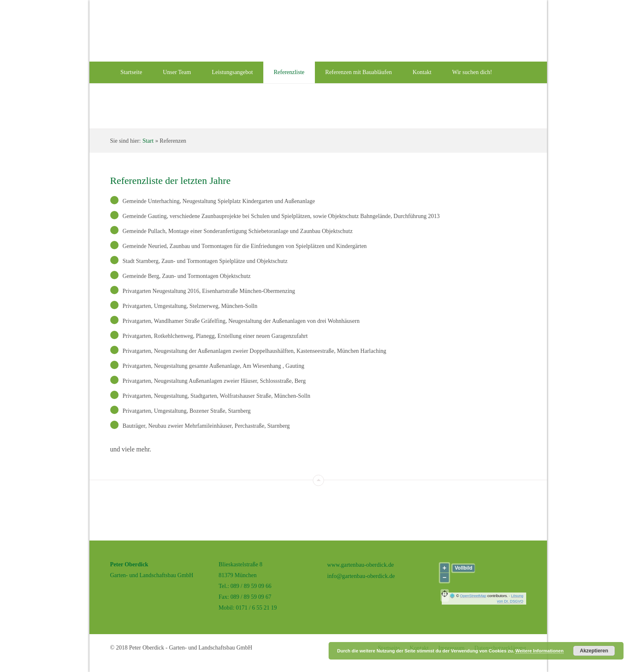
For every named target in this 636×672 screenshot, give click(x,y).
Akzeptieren (594, 651)
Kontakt (422, 72)
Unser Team (177, 72)
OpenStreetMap (473, 595)
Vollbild (463, 568)
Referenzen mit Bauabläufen (359, 72)
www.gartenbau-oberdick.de (360, 564)
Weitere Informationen (539, 651)
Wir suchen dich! (472, 72)
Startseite (131, 72)
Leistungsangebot (232, 72)
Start (148, 140)
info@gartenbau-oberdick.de (361, 575)
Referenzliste (289, 72)
